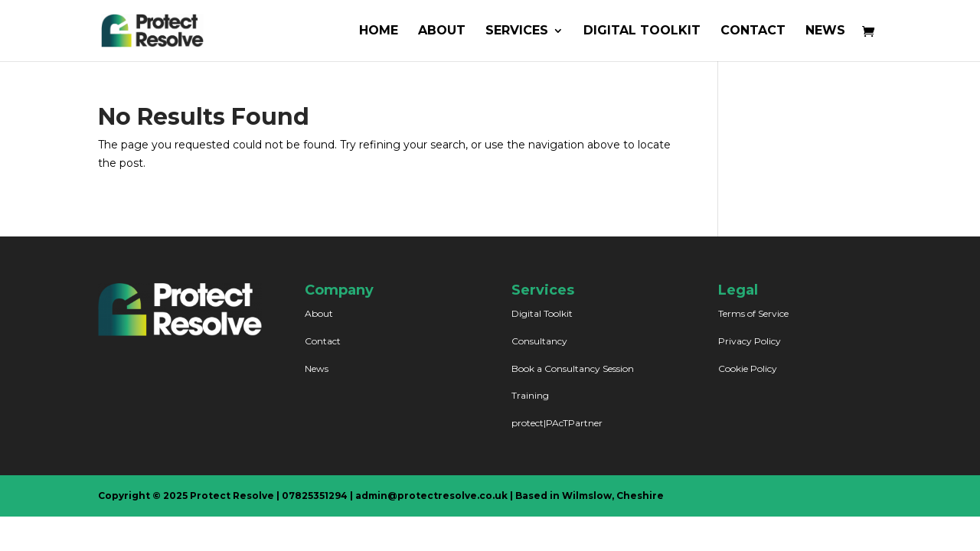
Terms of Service (753, 313)
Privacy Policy (750, 341)
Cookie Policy (748, 368)
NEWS (825, 31)
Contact (323, 341)
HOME (379, 31)
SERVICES (517, 31)
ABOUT (442, 31)
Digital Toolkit (542, 313)
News (317, 368)
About (319, 313)
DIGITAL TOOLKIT (642, 31)
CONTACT (753, 31)
